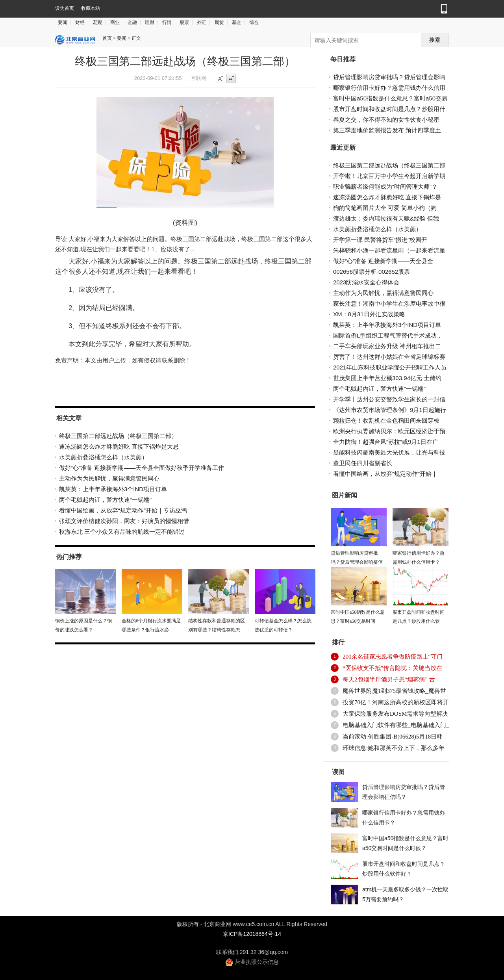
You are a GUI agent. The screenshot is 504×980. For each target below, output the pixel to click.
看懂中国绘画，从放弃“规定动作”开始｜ (385, 474)
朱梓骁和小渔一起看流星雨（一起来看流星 (389, 250)
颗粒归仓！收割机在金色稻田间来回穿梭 (386, 420)
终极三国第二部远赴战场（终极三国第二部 (389, 165)
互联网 (199, 78)
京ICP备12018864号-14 (252, 934)
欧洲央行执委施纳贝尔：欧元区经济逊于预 (389, 431)
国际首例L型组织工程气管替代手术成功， (388, 335)
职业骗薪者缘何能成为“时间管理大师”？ (385, 187)
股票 (184, 22)
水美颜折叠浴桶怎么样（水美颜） (103, 457)
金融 (132, 22)
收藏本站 (91, 8)
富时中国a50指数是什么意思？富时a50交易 (390, 98)
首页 (107, 38)
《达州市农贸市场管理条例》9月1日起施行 (390, 410)
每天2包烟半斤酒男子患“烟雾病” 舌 (389, 679)
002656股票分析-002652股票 (372, 272)
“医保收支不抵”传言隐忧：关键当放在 (392, 668)
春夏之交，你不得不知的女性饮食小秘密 (386, 120)
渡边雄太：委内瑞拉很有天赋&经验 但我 (386, 218)
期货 (219, 22)
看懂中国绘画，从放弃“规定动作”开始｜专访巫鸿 (123, 510)
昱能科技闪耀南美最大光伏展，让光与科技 (389, 452)
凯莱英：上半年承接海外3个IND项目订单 (113, 489)
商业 (115, 22)
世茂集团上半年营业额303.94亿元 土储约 (387, 378)
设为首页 (65, 8)
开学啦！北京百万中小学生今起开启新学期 (389, 176)
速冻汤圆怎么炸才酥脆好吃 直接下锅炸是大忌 (119, 446)
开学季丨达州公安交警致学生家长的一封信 (389, 399)
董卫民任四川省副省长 (363, 463)
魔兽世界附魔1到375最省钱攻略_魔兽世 (394, 691)
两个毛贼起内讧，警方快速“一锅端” (105, 500)
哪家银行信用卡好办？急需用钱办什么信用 (389, 88)
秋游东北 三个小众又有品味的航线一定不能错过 (122, 532)
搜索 (435, 40)
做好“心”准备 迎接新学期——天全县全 (383, 261)
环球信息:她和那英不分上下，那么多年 (394, 748)
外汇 (202, 22)
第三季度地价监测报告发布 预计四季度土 (387, 130)
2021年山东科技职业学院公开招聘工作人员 (390, 367)
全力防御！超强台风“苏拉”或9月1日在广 (386, 442)
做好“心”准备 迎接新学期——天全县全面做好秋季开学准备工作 (142, 468)
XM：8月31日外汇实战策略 (369, 314)
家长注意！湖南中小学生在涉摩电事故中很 (389, 303)
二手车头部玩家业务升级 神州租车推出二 (387, 346)
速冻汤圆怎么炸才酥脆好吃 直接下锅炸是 (387, 197)
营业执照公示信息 (252, 962)
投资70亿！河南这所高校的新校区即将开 (396, 702)
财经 (80, 22)
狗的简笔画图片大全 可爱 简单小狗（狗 (385, 208)
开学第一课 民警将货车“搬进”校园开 (380, 240)
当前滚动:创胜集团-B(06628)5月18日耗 (393, 737)
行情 (167, 22)
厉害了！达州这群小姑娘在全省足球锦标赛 (389, 357)
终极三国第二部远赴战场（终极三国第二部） (118, 436)
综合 (254, 22)
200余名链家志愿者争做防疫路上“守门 (393, 657)
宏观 (97, 22)
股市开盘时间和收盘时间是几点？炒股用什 (389, 109)
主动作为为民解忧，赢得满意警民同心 (109, 478)
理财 (150, 22)
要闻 (63, 22)
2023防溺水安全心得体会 (366, 282)
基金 (237, 22)
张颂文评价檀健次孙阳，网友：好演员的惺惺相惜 (124, 521)
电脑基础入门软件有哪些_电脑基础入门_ (396, 725)
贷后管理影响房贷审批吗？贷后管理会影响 (389, 77)
